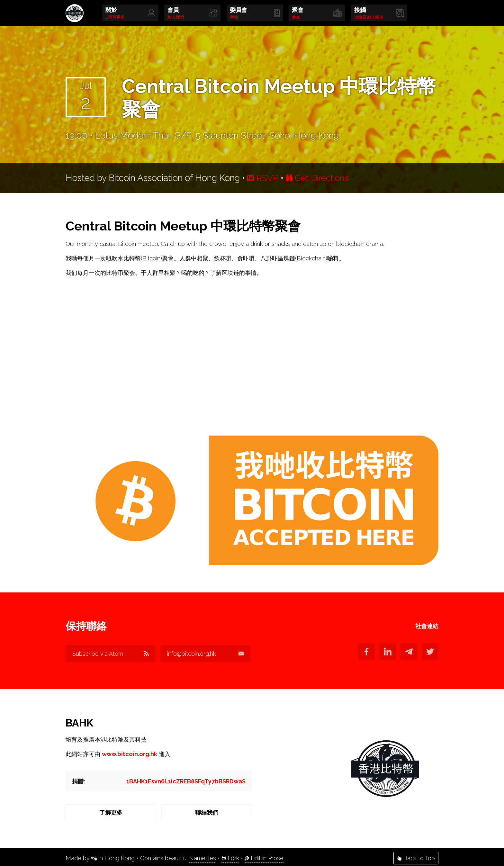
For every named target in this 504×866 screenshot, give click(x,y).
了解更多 (111, 811)
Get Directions (320, 178)
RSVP (264, 178)
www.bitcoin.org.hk (130, 753)
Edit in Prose (264, 856)
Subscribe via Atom (111, 654)
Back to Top (416, 856)
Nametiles (203, 856)
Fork (230, 856)
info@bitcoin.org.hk (207, 654)
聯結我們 (207, 811)
